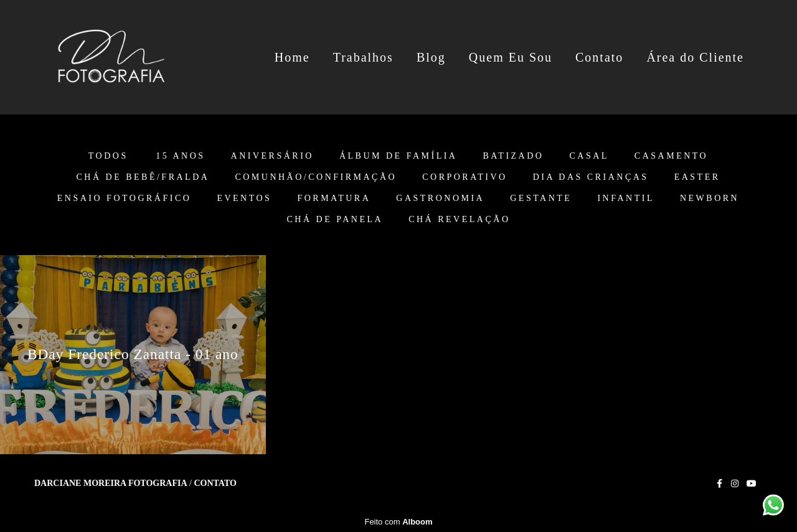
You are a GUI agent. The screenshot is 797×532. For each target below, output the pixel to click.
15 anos (180, 156)
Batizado (513, 156)
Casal (589, 156)
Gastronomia (440, 198)
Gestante (541, 198)
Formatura (334, 198)
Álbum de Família (398, 156)
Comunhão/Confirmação (316, 177)
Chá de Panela (335, 220)
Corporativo (465, 177)
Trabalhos (363, 57)
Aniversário (272, 156)
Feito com (398, 522)
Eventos (244, 198)
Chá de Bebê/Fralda (143, 177)
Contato (599, 57)
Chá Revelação (459, 220)
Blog (431, 57)
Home (292, 57)
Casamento (671, 156)
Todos (108, 156)
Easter (697, 177)
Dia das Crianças (591, 177)
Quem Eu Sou (511, 57)
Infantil (626, 198)
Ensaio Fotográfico (125, 198)
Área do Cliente (695, 57)
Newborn (710, 198)
